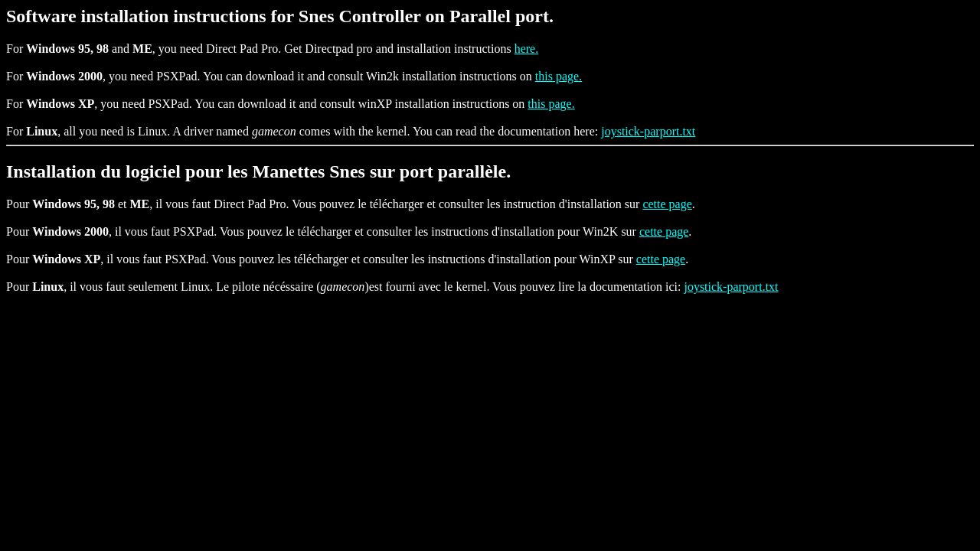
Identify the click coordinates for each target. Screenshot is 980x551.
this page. (559, 76)
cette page (667, 204)
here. (527, 49)
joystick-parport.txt (648, 131)
